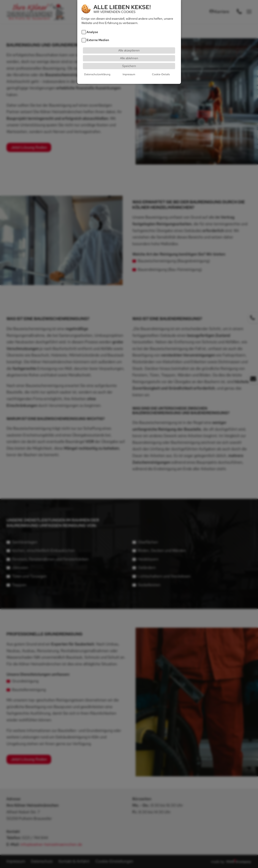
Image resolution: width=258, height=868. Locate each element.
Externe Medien (98, 40)
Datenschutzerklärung (97, 74)
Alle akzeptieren (129, 50)
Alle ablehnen (129, 58)
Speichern (129, 66)
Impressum (129, 74)
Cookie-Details (161, 74)
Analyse (92, 32)
